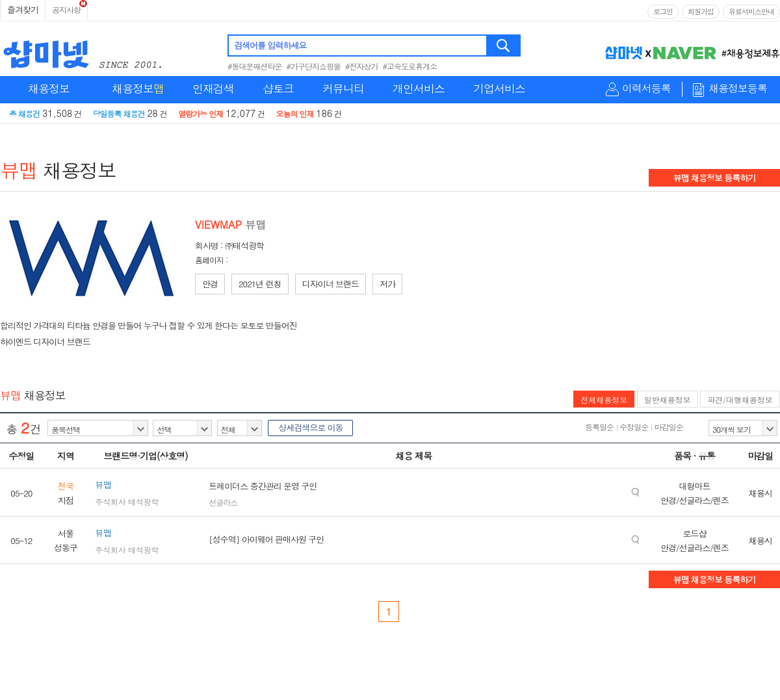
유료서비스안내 (751, 11)
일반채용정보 (668, 399)
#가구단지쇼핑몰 (314, 66)
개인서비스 (419, 88)
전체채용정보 (604, 399)
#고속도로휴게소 (410, 66)
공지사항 (66, 9)
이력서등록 (646, 89)
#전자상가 (362, 66)
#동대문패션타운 (255, 66)
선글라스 (223, 502)
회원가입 (701, 11)
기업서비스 (499, 88)
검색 (504, 45)
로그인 (663, 11)
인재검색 (213, 88)
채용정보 (49, 88)
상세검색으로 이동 (310, 427)
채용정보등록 (738, 89)
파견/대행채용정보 (740, 399)
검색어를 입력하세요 (270, 45)
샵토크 (278, 88)
